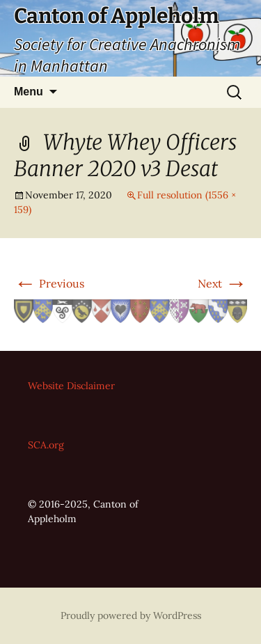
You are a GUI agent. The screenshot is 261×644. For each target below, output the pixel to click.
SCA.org (46, 445)
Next (222, 283)
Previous (49, 283)
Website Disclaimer (71, 386)
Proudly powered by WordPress (131, 615)
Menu (29, 92)
